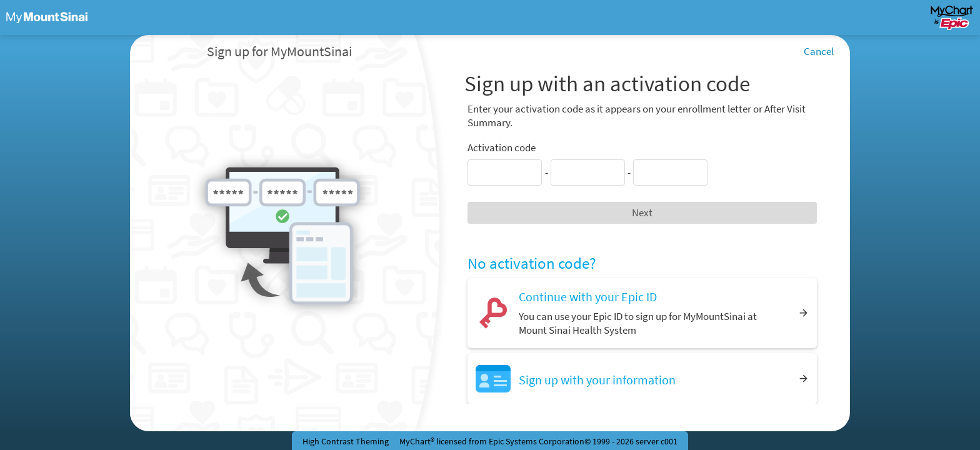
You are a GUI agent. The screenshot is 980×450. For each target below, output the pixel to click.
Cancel (819, 51)
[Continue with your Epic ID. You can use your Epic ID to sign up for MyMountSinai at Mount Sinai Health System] (642, 313)
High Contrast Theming (346, 441)
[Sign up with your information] (642, 378)
